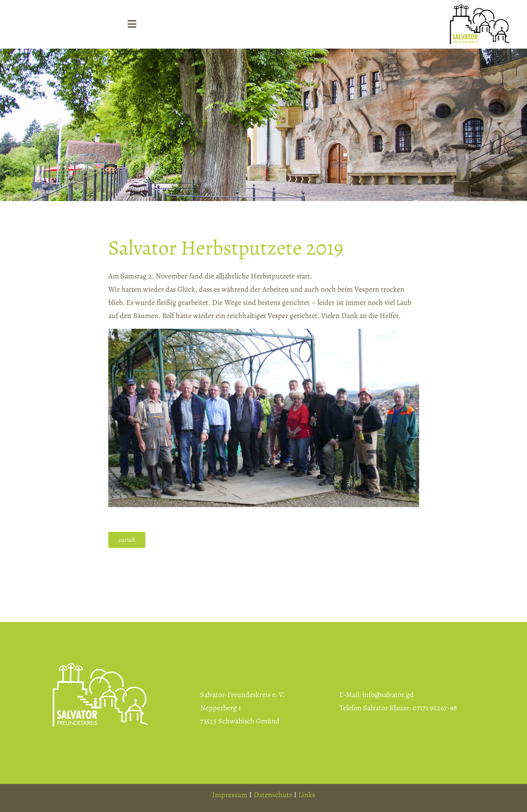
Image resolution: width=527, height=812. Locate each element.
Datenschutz (273, 795)
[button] (127, 540)
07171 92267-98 (435, 708)
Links (307, 795)
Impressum (230, 795)
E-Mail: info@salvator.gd (377, 695)
